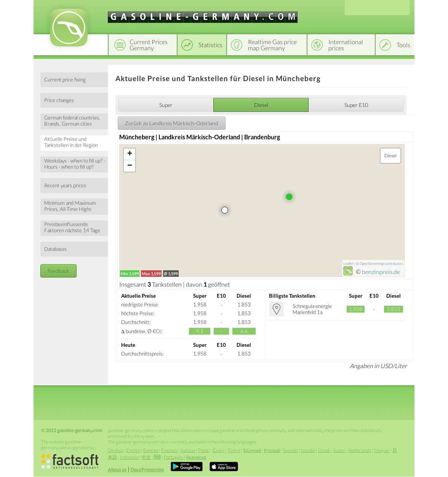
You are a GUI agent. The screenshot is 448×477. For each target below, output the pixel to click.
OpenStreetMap (372, 264)
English (133, 450)
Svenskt (290, 450)
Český (218, 450)
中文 (146, 457)
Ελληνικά (252, 450)
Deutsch (116, 450)
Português (174, 457)
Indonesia (129, 457)
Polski (204, 450)
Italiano (188, 450)
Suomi (339, 450)
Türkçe (234, 450)
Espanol (151, 450)
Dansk (324, 450)
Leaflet (348, 264)
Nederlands (360, 450)
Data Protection (147, 470)
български (196, 457)
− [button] (130, 166)
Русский (272, 450)
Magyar (382, 450)
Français (169, 450)
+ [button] (130, 154)
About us (117, 470)
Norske (308, 450)
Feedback (58, 271)
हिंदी (157, 457)
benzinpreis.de (381, 272)
